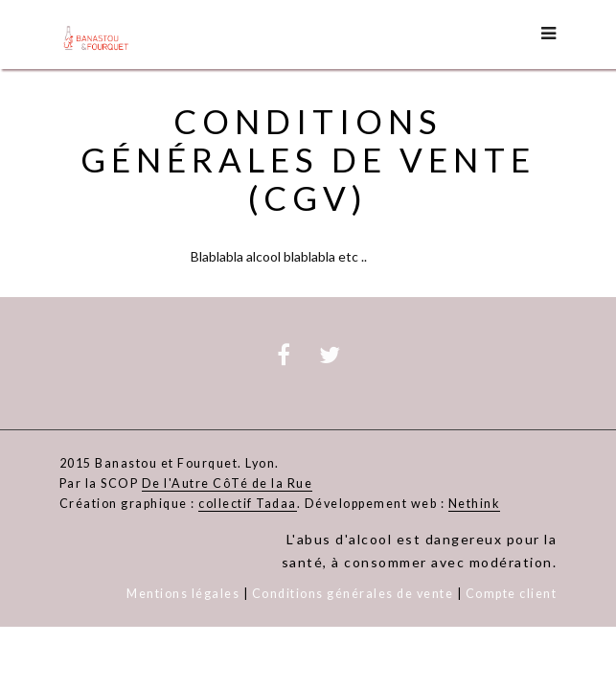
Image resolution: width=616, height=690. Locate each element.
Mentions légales (183, 594)
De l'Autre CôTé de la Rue (228, 484)
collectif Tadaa (248, 504)
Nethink (475, 504)
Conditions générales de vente (353, 594)
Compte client (512, 594)
